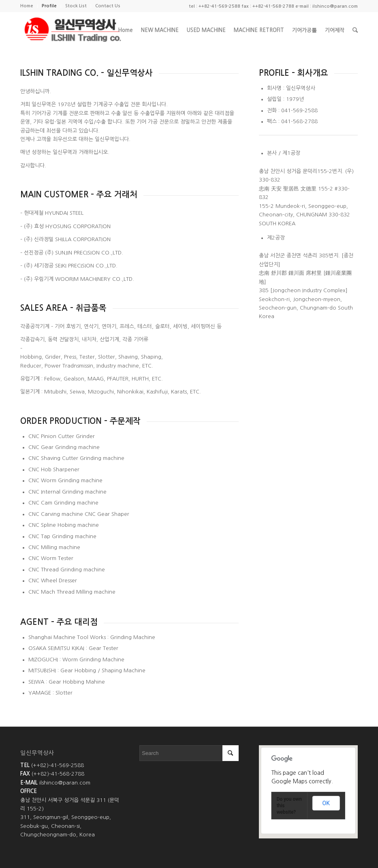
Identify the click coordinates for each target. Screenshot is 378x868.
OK (326, 803)
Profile (49, 6)
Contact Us (108, 6)
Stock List (76, 6)
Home (27, 6)
